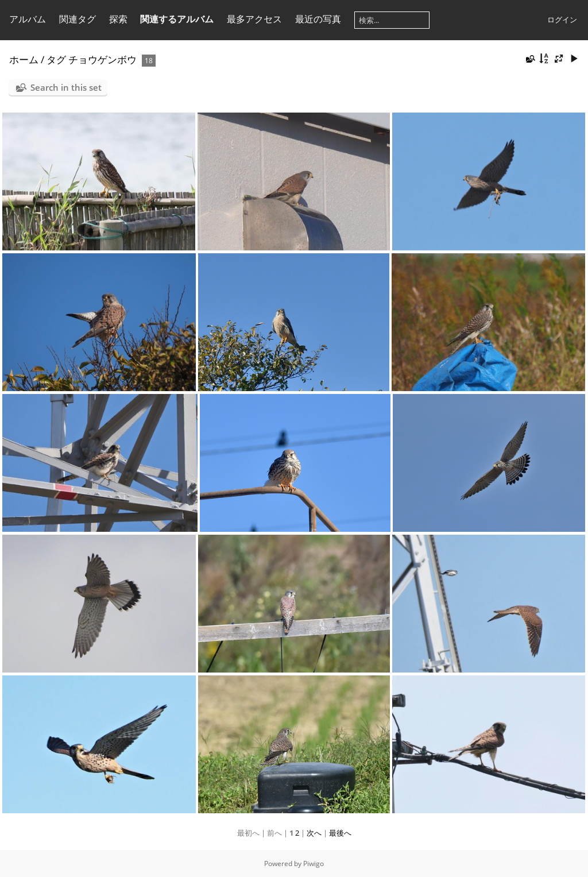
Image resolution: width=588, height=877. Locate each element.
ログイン (562, 20)
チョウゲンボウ (102, 59)
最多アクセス (254, 19)
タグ (56, 59)
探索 (118, 19)
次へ (314, 833)
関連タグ (78, 19)
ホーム (24, 59)
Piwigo (314, 864)
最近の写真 (318, 19)
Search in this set (66, 87)
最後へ (340, 833)
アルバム (28, 19)
